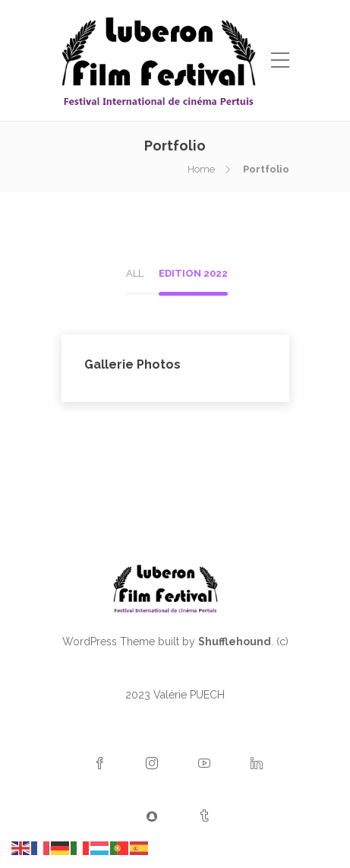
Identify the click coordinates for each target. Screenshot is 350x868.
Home (201, 169)
